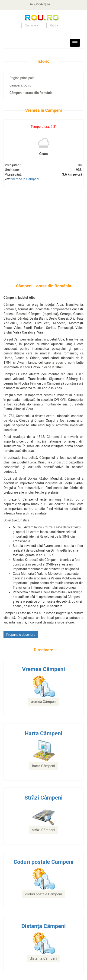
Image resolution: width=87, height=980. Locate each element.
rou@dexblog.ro (40, 4)
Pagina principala (22, 78)
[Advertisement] (43, 240)
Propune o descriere (21, 635)
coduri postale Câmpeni (43, 894)
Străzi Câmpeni (43, 798)
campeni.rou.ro (20, 85)
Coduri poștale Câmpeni (43, 862)
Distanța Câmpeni (43, 926)
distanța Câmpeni (43, 958)
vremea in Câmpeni (25, 179)
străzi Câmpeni (44, 830)
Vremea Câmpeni (43, 669)
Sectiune (32, 26)
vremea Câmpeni (43, 702)
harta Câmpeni (43, 766)
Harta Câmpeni (44, 733)
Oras (54, 26)
